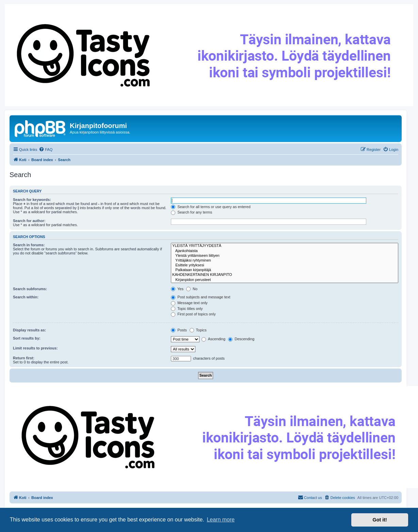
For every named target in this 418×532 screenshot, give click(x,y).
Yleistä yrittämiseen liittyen (285, 256)
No (192, 289)
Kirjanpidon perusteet (285, 280)
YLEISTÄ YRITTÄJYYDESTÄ (285, 246)
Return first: (24, 358)
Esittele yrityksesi (285, 265)
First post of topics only (193, 314)
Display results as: (29, 330)
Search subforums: (30, 289)
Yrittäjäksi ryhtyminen (285, 261)
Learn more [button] (221, 520)
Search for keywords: (32, 200)
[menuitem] (46, 150)
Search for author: (29, 221)
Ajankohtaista (285, 251)
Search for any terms (191, 212)
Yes (177, 289)
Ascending (213, 339)
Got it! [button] (380, 520)
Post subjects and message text (200, 297)
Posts (179, 330)
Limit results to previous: (35, 348)
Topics (198, 330)
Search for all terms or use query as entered (211, 207)
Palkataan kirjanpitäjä (285, 270)
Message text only (189, 303)
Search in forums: (29, 245)
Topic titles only (187, 309)
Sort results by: (27, 338)
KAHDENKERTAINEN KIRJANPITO (285, 275)
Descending (241, 339)
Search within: (26, 297)
